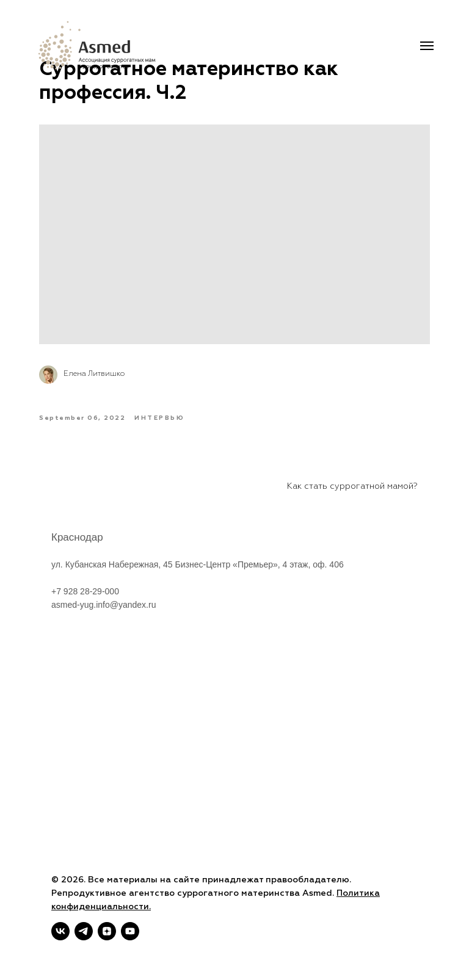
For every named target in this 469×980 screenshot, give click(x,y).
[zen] (107, 931)
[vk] (60, 931)
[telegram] (84, 931)
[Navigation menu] (427, 46)
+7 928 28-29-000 (85, 608)
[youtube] (130, 931)
